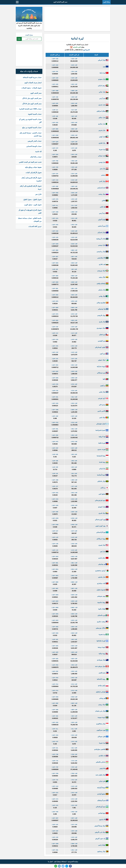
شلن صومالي (103, 736)
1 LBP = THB (55, 754)
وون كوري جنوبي (102, 526)
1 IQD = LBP (74, 116)
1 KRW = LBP (74, 525)
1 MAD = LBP (74, 557)
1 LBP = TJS (55, 761)
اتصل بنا (50, 862)
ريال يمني (104, 169)
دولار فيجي (104, 392)
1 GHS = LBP (74, 403)
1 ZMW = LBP (74, 844)
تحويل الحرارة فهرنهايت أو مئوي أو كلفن (30, 212)
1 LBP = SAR (55, 78)
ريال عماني (104, 92)
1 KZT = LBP (74, 531)
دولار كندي (104, 181)
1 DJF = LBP (74, 359)
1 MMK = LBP (74, 582)
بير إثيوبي (104, 386)
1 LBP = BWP (55, 308)
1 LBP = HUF (55, 448)
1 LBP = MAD (55, 557)
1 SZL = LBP (74, 748)
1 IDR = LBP (74, 454)
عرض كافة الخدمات (35, 226)
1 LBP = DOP (55, 371)
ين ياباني (104, 488)
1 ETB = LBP (74, 384)
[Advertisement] (77, 19)
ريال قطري (104, 143)
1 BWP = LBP (74, 308)
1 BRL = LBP (74, 289)
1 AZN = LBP (74, 237)
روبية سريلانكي (103, 539)
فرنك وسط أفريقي (101, 826)
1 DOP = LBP (74, 371)
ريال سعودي (103, 79)
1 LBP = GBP (55, 186)
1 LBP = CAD (55, 180)
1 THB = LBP (74, 754)
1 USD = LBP (74, 59)
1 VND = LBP (74, 812)
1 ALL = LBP (74, 206)
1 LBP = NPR (55, 652)
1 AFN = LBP (74, 199)
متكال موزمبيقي (102, 628)
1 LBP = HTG (55, 442)
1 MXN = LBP (74, 614)
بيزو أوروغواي (103, 800)
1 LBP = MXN (55, 614)
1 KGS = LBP (74, 499)
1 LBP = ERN (55, 378)
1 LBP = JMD (55, 480)
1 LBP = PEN (55, 665)
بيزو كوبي (104, 354)
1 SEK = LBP (74, 716)
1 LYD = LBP (74, 550)
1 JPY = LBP (74, 486)
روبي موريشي (103, 596)
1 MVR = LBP (74, 601)
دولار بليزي (104, 322)
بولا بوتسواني (103, 309)
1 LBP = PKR (55, 678)
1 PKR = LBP (74, 678)
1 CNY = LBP (74, 174)
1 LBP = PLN (55, 684)
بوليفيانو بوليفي (103, 283)
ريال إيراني (104, 469)
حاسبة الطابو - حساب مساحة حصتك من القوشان (30, 220)
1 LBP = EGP (55, 103)
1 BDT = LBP (74, 257)
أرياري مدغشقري (102, 571)
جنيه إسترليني (103, 188)
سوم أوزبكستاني (102, 807)
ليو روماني (104, 698)
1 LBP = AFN (55, 199)
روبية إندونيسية (103, 456)
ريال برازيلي (103, 290)
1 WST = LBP (74, 818)
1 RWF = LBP (74, 703)
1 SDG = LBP (74, 155)
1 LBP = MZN (55, 627)
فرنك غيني (104, 417)
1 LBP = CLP (55, 333)
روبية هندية (104, 462)
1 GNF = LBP (74, 416)
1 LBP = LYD (55, 550)
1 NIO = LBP (74, 639)
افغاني (105, 200)
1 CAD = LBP (74, 180)
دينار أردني (104, 98)
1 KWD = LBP (74, 135)
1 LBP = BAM (55, 244)
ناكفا (106, 379)
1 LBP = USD (55, 59)
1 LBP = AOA (55, 218)
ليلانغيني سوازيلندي (101, 749)
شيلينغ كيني (104, 494)
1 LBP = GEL (55, 397)
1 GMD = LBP (74, 410)
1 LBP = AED (55, 84)
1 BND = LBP (74, 276)
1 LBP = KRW (55, 525)
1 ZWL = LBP (74, 850)
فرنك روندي (103, 705)
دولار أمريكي (103, 60)
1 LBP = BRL (55, 289)
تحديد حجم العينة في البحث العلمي (30, 162)
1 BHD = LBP (74, 129)
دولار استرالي (103, 232)
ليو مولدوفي (103, 564)
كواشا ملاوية (103, 609)
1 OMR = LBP (74, 91)
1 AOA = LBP (74, 218)
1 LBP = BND (55, 276)
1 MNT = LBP (74, 588)
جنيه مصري (103, 105)
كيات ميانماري (103, 583)
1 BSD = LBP (74, 295)
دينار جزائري (103, 124)
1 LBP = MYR (55, 620)
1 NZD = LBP (74, 659)
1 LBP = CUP (55, 352)
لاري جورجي (103, 398)
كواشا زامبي (103, 845)
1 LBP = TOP (55, 767)
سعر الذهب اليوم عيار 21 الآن (32, 98)
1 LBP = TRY (55, 72)
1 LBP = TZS (55, 780)
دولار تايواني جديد (102, 775)
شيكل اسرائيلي (103, 111)
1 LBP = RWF (55, 703)
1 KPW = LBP (74, 518)
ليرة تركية (104, 73)
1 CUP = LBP (74, 352)
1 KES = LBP (74, 493)
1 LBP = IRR (55, 467)
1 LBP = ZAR (55, 837)
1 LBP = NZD (55, 659)
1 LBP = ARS (55, 225)
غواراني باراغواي (102, 692)
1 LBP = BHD (55, 129)
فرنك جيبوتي (103, 360)
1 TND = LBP (74, 161)
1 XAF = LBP (74, 825)
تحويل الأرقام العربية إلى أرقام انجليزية (32, 179)
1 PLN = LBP (74, 684)
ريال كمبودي (103, 507)
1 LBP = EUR (55, 65)
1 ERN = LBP (74, 378)
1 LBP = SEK (55, 716)
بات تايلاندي (104, 756)
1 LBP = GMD (55, 410)
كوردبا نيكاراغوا (103, 641)
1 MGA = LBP (74, 569)
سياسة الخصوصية (73, 862)
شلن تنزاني (104, 781)
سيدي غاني (104, 405)
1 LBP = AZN (55, 237)
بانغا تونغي (104, 768)
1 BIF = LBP (74, 269)
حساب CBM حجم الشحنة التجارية (30, 109)
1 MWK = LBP (74, 608)
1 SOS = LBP (74, 735)
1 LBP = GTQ (55, 423)
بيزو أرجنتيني (103, 226)
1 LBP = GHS (55, 403)
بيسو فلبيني (104, 673)
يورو (106, 66)
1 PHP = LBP (74, 671)
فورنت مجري (103, 449)
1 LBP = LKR (55, 537)
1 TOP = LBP (74, 767)
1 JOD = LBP (74, 97)
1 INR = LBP (74, 461)
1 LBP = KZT (55, 531)
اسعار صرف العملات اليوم (33, 83)
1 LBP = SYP (55, 148)
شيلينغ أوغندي (103, 794)
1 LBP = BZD (55, 320)
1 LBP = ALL (55, 206)
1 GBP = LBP (74, 186)
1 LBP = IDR (55, 454)
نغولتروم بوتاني (103, 303)
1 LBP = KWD (55, 135)
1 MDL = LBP (74, 563)
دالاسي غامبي (103, 411)
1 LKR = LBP (74, 537)
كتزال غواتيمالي (102, 424)
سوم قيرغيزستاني (102, 500)
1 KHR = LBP (74, 505)
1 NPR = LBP (74, 652)
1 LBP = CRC (55, 346)
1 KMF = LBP (74, 512)
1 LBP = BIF (55, 269)
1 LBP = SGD (55, 722)
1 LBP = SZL (55, 748)
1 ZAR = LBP (74, 837)
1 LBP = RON (55, 697)
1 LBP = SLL (55, 729)
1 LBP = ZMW (55, 844)
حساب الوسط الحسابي (34, 146)
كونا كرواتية (104, 437)
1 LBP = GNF (55, 416)
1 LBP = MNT (55, 588)
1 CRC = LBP (74, 346)
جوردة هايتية (103, 443)
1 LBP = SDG (55, 155)
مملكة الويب (106, 2)
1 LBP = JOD (55, 97)
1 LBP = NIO (55, 639)
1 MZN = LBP (74, 627)
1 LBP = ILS (55, 110)
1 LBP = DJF (55, 359)
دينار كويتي (104, 137)
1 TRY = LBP (74, 72)
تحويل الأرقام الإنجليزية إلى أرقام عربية (31, 188)
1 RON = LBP (74, 697)
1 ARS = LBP (74, 225)
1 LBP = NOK (55, 646)
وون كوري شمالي (102, 520)
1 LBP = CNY (55, 174)
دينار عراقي (104, 117)
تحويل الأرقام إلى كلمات (34, 173)
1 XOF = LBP (74, 831)
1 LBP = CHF (55, 327)
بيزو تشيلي (104, 335)
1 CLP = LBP (74, 333)
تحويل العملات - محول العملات (31, 88)
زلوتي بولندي (103, 685)
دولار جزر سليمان (102, 711)
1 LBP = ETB (55, 384)
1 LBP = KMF (55, 512)
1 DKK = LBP (74, 365)
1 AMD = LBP (74, 212)
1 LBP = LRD (55, 544)
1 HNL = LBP (74, 429)
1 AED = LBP (74, 84)
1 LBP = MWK (55, 608)
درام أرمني (104, 213)
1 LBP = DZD (55, 123)
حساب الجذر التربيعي (35, 141)
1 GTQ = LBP (74, 423)
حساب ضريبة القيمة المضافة (32, 77)
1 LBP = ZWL (55, 850)
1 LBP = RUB (55, 193)
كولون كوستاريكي (102, 347)
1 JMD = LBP (74, 480)
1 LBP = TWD (55, 773)
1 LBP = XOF (55, 831)
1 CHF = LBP (74, 327)
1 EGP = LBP (74, 103)
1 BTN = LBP (74, 301)
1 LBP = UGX (55, 793)
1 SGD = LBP (74, 722)
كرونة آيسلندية (103, 475)
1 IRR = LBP (74, 467)
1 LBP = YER (55, 167)
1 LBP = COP (55, 340)
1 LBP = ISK (55, 474)
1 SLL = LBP (74, 729)
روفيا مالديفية (103, 602)
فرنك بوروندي (103, 271)
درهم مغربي (103, 558)
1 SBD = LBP (74, 710)
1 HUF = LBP (74, 448)
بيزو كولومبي (103, 341)
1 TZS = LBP (74, 780)
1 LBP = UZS (55, 805)
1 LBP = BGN (55, 263)
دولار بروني (104, 277)
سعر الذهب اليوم (36, 93)
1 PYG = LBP (74, 691)
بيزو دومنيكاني (103, 373)
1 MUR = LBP (74, 595)
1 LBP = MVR (55, 601)
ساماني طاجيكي (102, 762)
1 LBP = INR (55, 461)
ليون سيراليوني (103, 730)
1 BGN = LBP (74, 263)
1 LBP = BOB (55, 282)
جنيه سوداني (103, 156)
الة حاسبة (38, 152)
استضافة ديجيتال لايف (60, 862)
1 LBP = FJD (55, 391)
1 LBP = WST (55, 818)
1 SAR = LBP (74, 78)
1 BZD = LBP (74, 320)
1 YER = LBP (74, 167)
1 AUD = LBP (74, 231)
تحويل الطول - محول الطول (32, 199)
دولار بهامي (104, 296)
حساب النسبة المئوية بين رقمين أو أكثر (30, 121)
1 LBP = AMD (55, 212)
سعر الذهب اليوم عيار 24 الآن (32, 104)
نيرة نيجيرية (104, 634)
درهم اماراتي (103, 86)
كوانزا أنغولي (103, 220)
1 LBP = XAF (55, 825)
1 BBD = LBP (74, 250)
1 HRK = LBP (74, 435)
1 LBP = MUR (55, 595)
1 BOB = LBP (74, 282)
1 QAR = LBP (74, 142)
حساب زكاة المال (36, 157)
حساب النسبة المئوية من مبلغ (32, 128)
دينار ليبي (104, 551)
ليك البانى (104, 207)
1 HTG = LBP (74, 442)
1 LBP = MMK (55, 582)
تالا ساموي (104, 819)
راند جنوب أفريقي (102, 839)
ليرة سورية (104, 149)
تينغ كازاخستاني (102, 532)
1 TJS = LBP (74, 761)
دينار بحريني (103, 130)
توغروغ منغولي (103, 590)
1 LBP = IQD (55, 116)
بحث (19, 39)
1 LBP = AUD (55, 231)
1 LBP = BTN (55, 301)
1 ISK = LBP (74, 474)
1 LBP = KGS (55, 499)
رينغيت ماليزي (103, 622)
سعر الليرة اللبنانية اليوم (60, 2)
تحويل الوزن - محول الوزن (33, 205)
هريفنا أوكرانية (103, 788)
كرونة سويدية (103, 717)
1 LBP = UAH (55, 786)
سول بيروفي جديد (102, 666)
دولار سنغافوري (102, 724)
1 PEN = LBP (74, 665)
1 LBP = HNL (55, 429)
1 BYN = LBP (74, 314)
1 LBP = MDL (55, 563)
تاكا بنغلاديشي (103, 258)
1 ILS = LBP (74, 110)
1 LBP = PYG (55, 691)
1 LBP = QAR (55, 142)
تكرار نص (38, 194)
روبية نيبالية (104, 654)
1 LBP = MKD (55, 576)
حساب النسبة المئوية (35, 114)
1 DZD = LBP (74, 123)
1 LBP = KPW (55, 518)
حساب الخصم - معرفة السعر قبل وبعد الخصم (30, 134)
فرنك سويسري (103, 328)
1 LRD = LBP (74, 544)
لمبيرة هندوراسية (102, 430)
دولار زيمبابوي (103, 851)
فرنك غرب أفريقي (102, 832)
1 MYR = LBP (74, 620)
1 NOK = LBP (74, 646)
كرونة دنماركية (103, 366)
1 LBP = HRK (55, 435)
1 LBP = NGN (55, 633)
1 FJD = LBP (74, 391)
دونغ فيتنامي (103, 813)
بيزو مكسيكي (103, 615)
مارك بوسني (103, 245)
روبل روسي (103, 194)
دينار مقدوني (103, 577)
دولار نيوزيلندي (103, 660)
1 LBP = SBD (55, 710)
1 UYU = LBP (74, 799)
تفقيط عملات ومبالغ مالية (33, 167)
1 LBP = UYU (55, 799)
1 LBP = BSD (55, 295)
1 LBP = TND (55, 161)
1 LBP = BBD (55, 250)
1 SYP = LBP (74, 148)
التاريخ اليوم (86, 50)
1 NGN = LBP (74, 633)
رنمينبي (105, 175)
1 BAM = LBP (74, 244)
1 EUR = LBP (74, 65)
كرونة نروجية (103, 647)
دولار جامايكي (103, 481)
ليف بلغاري (104, 264)
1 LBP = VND (55, 812)
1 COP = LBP (74, 340)
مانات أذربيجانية (102, 239)
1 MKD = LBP (74, 576)
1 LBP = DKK (55, 365)
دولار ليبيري (103, 545)
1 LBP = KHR (55, 505)
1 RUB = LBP (74, 193)
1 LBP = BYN (55, 314)
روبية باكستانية (103, 679)
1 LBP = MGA (55, 569)
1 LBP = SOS (55, 735)
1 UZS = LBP (74, 805)
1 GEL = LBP (74, 397)
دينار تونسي (104, 162)
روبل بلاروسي (103, 315)
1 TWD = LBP (74, 773)
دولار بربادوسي (103, 252)
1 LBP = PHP (55, 671)
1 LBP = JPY (55, 486)
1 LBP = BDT (55, 257)
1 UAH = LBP (74, 786)
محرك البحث (29, 35)
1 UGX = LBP (74, 793)
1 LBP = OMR (55, 91)
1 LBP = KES (55, 493)
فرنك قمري (104, 513)
